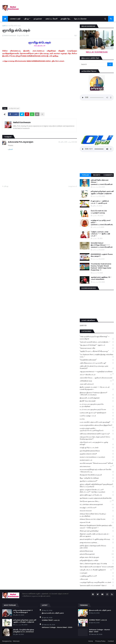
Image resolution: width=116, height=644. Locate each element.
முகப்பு (5, 26)
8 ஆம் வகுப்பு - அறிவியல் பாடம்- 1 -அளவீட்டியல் (100, 202)
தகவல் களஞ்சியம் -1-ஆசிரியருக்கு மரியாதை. (97, 539)
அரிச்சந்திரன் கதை (96, 381)
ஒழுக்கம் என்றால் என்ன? (97, 454)
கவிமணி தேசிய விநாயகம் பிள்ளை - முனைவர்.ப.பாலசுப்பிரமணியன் (102, 182)
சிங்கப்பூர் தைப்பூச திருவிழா (97, 531)
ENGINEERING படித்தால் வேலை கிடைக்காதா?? (102, 255)
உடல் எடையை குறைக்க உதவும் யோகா (97, 410)
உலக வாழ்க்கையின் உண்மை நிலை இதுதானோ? (97, 425)
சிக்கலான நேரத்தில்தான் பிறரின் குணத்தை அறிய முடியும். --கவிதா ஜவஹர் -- (97, 527)
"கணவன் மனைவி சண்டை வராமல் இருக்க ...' (97, 342)
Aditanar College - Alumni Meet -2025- (57, 627)
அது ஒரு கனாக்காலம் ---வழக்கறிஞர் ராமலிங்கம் (97, 372)
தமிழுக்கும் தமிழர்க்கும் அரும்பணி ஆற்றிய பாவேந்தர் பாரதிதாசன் (102, 192)
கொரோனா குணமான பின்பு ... (95, 501)
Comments (108, 175)
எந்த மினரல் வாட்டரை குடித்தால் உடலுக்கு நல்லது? (97, 443)
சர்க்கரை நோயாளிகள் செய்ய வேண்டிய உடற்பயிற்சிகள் (97, 515)
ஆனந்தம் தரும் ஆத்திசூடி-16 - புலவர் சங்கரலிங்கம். (101, 278)
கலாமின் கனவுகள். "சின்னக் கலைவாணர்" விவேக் (97, 464)
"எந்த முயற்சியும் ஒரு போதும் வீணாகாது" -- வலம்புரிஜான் (97, 338)
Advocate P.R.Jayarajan (21, 142)
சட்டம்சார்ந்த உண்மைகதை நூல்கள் (97, 504)
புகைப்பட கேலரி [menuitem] (51, 19)
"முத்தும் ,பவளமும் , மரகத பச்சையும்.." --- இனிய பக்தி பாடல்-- (100, 234)
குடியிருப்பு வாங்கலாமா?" (97, 481)
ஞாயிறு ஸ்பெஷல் (14, 26)
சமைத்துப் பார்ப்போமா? (97, 508)
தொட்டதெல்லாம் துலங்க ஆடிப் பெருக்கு (97, 564)
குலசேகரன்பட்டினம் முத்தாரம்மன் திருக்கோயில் (97, 498)
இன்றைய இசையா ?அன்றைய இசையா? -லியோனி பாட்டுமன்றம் (97, 394)
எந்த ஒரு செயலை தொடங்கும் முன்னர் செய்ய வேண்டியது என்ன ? (97, 438)
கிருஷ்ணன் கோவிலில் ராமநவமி (97, 475)
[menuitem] (5, 19)
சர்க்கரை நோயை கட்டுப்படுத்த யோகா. (97, 519)
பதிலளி (10, 149)
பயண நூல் (97, 573)
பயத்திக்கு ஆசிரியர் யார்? (97, 576)
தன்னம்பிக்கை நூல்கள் (97, 554)
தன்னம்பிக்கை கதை (97, 551)
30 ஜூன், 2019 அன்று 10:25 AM (68, 142)
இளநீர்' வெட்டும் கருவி (97, 401)
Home (91, 641)
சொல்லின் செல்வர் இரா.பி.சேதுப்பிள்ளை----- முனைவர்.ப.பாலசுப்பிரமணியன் (102, 245)
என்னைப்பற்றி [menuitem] (15, 19)
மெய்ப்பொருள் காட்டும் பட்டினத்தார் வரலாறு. (99, 212)
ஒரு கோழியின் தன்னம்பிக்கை (97, 451)
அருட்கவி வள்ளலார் (97, 384)
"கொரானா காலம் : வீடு (97, 348)
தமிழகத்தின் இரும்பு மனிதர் (97, 561)
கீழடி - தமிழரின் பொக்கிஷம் (97, 478)
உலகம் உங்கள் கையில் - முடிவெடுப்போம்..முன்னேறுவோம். (97, 430)
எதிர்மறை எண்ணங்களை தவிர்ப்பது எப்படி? (97, 434)
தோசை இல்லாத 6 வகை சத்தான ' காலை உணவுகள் (97, 567)
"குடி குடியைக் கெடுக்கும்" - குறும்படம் (97, 345)
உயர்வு (97, 419)
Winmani (16, 641)
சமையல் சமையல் (97, 511)
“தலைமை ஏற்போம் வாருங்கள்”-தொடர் (97, 585)
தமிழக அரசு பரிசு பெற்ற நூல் (97, 557)
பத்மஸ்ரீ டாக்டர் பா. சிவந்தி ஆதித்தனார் (96, 570)
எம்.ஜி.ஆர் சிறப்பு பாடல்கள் (97, 448)
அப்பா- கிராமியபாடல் (96, 375)
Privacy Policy (100, 641)
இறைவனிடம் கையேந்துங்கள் (97, 398)
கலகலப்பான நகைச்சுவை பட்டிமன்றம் (97, 457)
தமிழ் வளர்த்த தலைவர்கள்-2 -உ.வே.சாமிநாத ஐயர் (23, 611)
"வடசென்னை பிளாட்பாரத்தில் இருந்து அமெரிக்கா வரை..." (97, 356)
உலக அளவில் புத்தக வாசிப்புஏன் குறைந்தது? (97, 422)
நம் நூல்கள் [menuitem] (38, 19)
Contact (111, 641)
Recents (97, 175)
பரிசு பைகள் (97, 579)
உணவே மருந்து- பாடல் (97, 416)
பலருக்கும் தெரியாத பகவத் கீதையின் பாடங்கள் (97, 582)
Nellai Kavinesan (22, 122)
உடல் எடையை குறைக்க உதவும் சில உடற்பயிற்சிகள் (97, 405)
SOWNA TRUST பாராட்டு (51, 620)
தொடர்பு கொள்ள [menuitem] (80, 19)
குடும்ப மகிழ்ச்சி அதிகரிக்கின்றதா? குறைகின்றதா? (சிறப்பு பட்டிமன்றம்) (97, 485)
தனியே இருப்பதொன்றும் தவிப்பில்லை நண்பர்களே (97, 547)
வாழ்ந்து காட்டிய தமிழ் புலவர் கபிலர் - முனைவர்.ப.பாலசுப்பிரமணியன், (102, 222)
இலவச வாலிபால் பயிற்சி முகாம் (53, 613)
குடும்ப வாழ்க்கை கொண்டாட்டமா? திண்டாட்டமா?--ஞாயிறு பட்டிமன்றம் (97, 491)
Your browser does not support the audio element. (97, 98)
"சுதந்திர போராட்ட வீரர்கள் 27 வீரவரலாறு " (97, 351)
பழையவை (72, 186)
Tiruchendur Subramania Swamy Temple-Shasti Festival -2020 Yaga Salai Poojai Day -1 (101, 267)
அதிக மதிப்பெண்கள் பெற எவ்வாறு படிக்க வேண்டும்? (97, 367)
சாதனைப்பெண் (97, 522)
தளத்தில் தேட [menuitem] (66, 19)
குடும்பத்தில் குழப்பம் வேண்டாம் (97, 495)
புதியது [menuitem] (26, 19)
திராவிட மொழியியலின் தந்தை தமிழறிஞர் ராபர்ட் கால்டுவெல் (24, 631)
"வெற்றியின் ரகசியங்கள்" (97, 360)
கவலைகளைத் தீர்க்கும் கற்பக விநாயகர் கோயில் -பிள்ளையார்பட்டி (97, 471)
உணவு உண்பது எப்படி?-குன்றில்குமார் (97, 413)
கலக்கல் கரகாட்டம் (97, 460)
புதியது (6, 186)
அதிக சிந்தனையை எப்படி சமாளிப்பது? (97, 363)
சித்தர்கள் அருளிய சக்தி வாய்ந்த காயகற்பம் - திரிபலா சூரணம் (97, 535)
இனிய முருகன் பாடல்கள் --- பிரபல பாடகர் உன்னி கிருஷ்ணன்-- (97, 388)
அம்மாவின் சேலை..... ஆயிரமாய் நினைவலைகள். (97, 378)
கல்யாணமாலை (96, 467)
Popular (85, 175)
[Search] (94, 64)
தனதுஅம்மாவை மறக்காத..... (97, 543)
